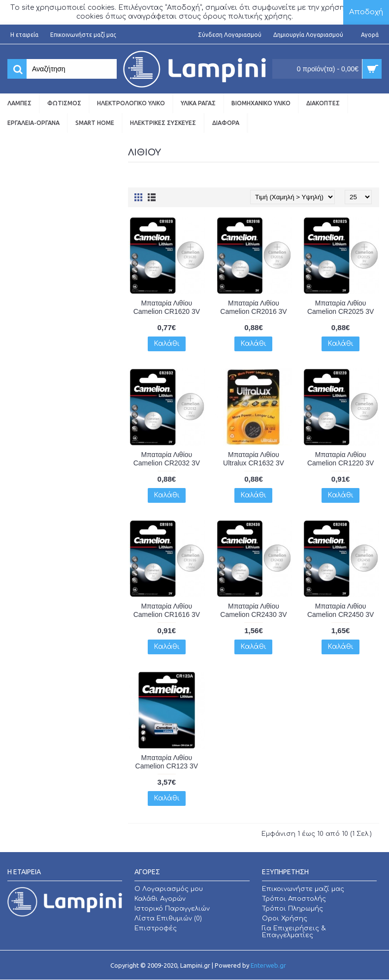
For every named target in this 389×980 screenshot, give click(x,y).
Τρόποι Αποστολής (294, 899)
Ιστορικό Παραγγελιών (172, 909)
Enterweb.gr (268, 965)
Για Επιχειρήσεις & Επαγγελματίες (294, 932)
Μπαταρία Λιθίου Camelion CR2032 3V (167, 459)
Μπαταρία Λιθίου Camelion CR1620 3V (167, 307)
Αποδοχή (366, 12)
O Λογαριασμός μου (169, 889)
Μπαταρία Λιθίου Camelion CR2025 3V (340, 307)
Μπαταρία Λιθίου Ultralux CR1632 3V (254, 459)
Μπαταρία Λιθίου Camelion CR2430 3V (253, 610)
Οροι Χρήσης (285, 919)
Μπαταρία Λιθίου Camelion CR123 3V (167, 762)
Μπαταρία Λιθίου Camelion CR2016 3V (253, 307)
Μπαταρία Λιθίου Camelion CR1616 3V (167, 610)
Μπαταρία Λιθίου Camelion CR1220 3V (340, 459)
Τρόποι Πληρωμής (292, 909)
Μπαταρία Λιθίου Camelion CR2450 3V (340, 610)
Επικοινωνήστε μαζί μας (303, 889)
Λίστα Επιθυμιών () (168, 919)
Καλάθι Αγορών (160, 899)
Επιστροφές (156, 928)
